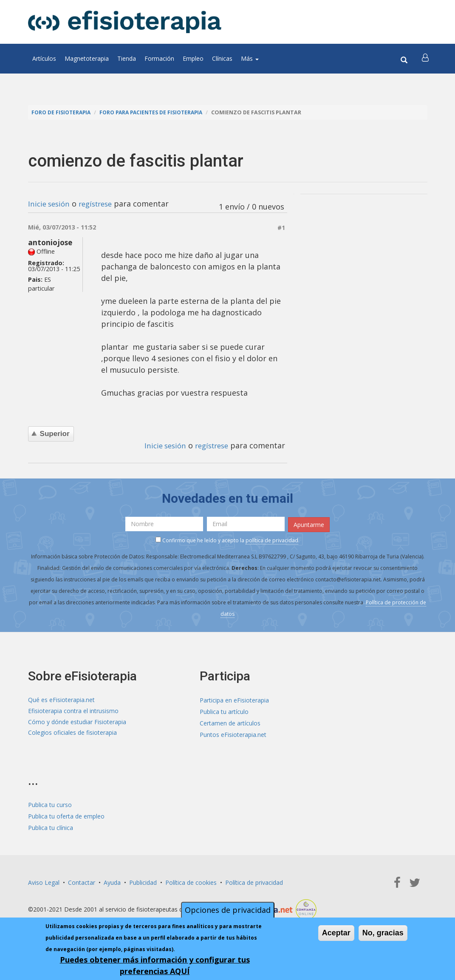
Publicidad (143, 882)
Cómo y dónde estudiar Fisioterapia (77, 723)
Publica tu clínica (51, 827)
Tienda (127, 58)
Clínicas (222, 58)
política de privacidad (272, 540)
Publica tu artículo (224, 711)
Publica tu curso (50, 804)
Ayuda (112, 882)
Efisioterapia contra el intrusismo (73, 711)
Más (250, 58)
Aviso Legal (44, 882)
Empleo (193, 58)
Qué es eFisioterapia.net (61, 700)
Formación (159, 58)
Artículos (44, 58)
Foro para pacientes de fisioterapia (157, 112)
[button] (426, 59)
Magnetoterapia (87, 58)
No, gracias (383, 933)
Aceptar (336, 933)
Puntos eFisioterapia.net (233, 734)
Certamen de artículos (230, 723)
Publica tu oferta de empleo (66, 815)
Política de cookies (191, 882)
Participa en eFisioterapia (234, 700)
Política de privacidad (254, 882)
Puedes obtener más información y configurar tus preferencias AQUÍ (155, 965)
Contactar (82, 882)
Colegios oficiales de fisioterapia (72, 734)
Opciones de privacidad (228, 910)
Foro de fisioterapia (62, 112)
